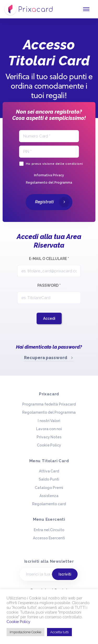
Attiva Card (49, 471)
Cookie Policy (49, 445)
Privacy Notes (49, 437)
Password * (49, 285)
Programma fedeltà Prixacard (49, 404)
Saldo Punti (49, 479)
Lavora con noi (49, 429)
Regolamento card (49, 504)
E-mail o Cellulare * (49, 259)
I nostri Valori (49, 421)
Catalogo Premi (49, 488)
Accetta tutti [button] (59, 632)
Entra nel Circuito (49, 530)
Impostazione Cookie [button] (25, 632)
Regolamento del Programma (49, 412)
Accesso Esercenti (49, 538)
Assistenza (49, 496)
